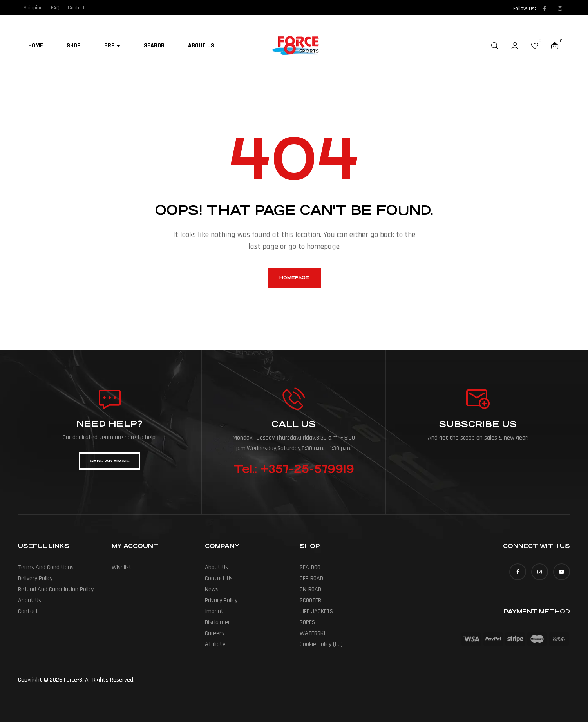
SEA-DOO (310, 567)
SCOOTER (310, 600)
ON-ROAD (310, 589)
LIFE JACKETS (316, 611)
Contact (28, 611)
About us (30, 600)
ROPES (307, 622)
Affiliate (215, 644)
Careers (214, 633)
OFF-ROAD (311, 578)
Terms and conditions (46, 567)
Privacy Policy (221, 600)
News (212, 589)
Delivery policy (35, 578)
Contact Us (219, 578)
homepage (294, 278)
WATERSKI (312, 633)
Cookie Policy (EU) (321, 644)
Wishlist (122, 567)
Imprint (214, 611)
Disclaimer (217, 622)
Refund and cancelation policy (56, 589)
